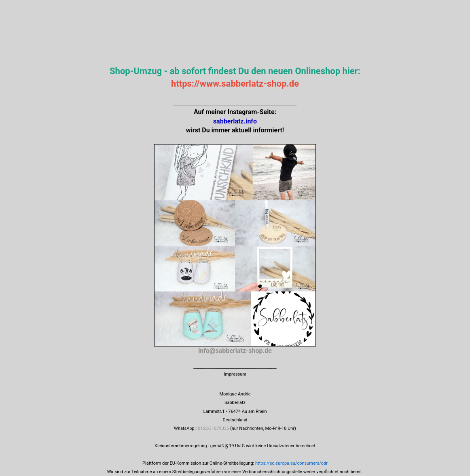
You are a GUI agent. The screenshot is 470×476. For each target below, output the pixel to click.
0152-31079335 (213, 428)
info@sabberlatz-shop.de (235, 351)
